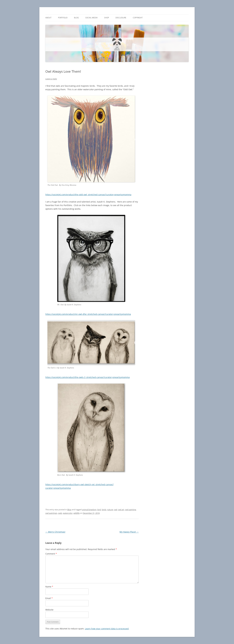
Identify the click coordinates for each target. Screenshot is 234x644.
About (48, 18)
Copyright (138, 18)
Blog (76, 18)
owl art (121, 510)
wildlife (76, 513)
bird (99, 510)
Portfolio (63, 18)
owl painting (131, 510)
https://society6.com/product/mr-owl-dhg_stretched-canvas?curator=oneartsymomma (88, 314)
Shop (107, 18)
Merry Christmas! (55, 532)
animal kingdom (89, 510)
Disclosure (121, 18)
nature (110, 510)
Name (49, 587)
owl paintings (51, 513)
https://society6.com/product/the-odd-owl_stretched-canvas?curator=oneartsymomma (88, 195)
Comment (51, 554)
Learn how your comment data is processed (107, 629)
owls (60, 513)
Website (49, 610)
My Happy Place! (129, 532)
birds (104, 510)
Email (49, 598)
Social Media (91, 18)
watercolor (68, 513)
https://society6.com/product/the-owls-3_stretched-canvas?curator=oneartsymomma (88, 377)
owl (116, 510)
